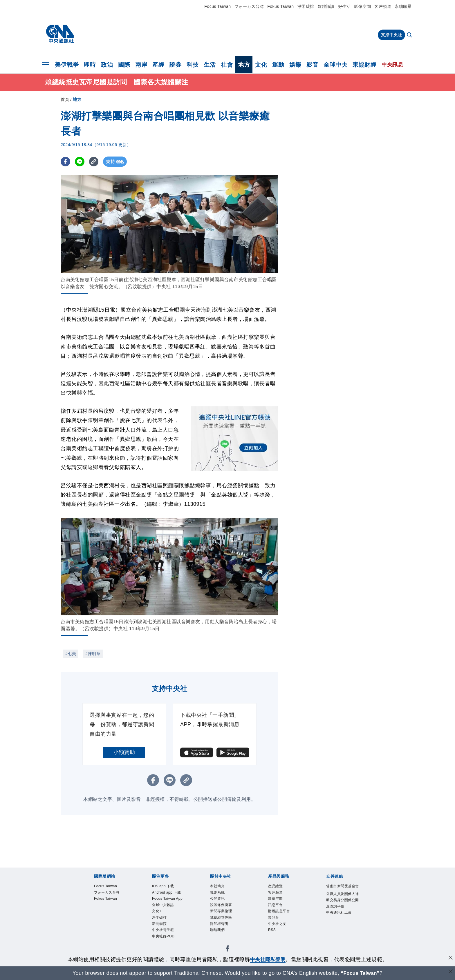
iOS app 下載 (167, 888)
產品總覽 (278, 888)
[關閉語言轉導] (450, 972)
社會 (227, 65)
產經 (158, 65)
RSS (273, 941)
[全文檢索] (410, 35)
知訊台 (276, 926)
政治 (107, 65)
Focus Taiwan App (168, 914)
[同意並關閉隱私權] (450, 959)
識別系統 (220, 896)
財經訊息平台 (283, 918)
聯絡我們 (220, 941)
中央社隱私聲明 (268, 959)
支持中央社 (392, 35)
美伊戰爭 (67, 65)
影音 (312, 65)
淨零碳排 (306, 6)
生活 (210, 65)
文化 (261, 65)
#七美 (71, 655)
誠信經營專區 (225, 926)
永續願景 (403, 6)
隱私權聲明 (223, 933)
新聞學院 (162, 948)
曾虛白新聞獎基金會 (341, 892)
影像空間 (362, 6)
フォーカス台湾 (249, 6)
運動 (278, 65)
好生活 (344, 6)
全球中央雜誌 (167, 926)
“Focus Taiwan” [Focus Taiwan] (360, 973)
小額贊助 (124, 753)
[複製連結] (95, 163)
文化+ (159, 933)
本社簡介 (220, 888)
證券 (175, 65)
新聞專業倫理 (225, 918)
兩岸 (141, 65)
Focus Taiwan (217, 6)
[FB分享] (66, 163)
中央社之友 (281, 933)
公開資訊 (220, 903)
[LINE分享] (81, 163)
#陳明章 (93, 655)
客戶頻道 (383, 6)
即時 (90, 65)
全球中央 (335, 65)
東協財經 (364, 65)
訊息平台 (278, 911)
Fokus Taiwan (280, 6)
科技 (193, 65)
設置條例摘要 (225, 911)
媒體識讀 (326, 6)
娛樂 (295, 65)
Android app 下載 (169, 899)
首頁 (65, 101)
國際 (124, 65)
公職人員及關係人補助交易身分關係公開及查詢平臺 (341, 915)
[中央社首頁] (60, 34)
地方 (244, 65)
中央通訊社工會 (341, 937)
